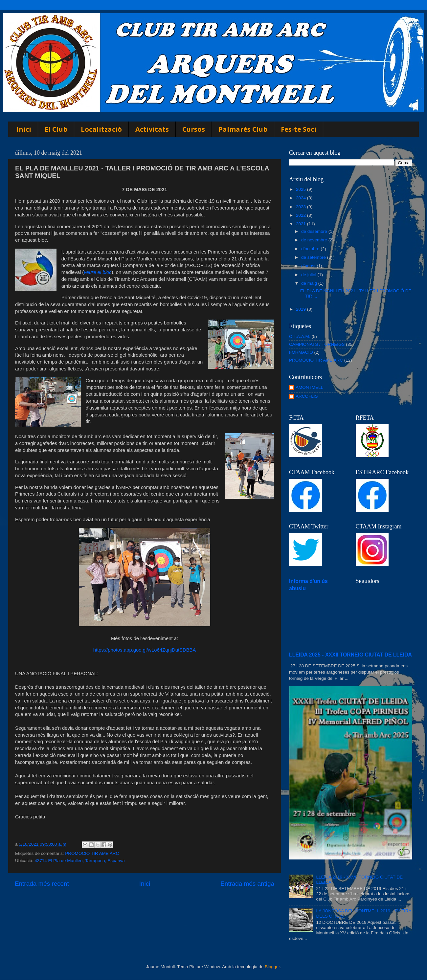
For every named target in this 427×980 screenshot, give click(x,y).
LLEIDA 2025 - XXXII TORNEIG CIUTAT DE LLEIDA (350, 655)
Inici (24, 129)
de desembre (315, 231)
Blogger (272, 967)
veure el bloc (98, 272)
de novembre (315, 240)
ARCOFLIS (307, 396)
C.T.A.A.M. (300, 336)
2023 (302, 207)
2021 (302, 224)
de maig (310, 283)
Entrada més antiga (247, 884)
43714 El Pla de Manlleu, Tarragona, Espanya (79, 861)
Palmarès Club (243, 129)
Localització (101, 129)
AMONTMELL (309, 387)
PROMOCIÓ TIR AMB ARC (92, 853)
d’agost (309, 266)
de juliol (309, 275)
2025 (302, 189)
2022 (302, 215)
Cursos (194, 129)
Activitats (152, 129)
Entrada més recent (42, 884)
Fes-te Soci (299, 129)
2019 (302, 309)
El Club (56, 129)
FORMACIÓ (301, 352)
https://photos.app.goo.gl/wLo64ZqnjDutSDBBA (145, 650)
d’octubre (311, 249)
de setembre (314, 257)
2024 (302, 198)
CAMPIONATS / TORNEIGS (317, 344)
